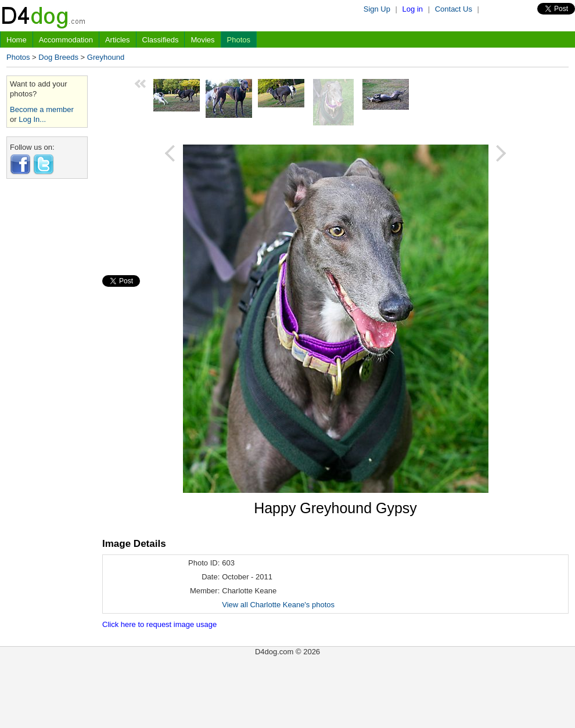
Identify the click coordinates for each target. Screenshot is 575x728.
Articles (118, 40)
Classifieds (161, 40)
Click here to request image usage (159, 624)
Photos (239, 40)
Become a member (42, 109)
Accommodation (66, 40)
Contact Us (454, 9)
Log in (413, 9)
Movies (202, 40)
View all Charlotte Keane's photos (278, 605)
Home (17, 40)
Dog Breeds (58, 57)
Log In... (32, 119)
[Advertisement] (47, 362)
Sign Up (377, 9)
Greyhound (106, 57)
